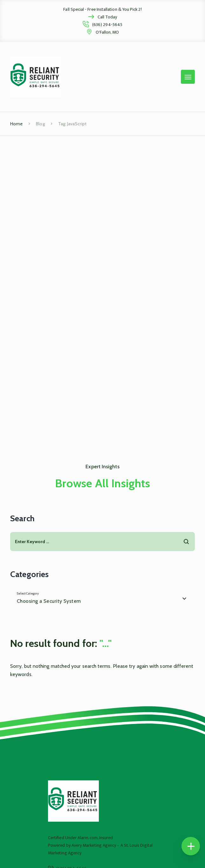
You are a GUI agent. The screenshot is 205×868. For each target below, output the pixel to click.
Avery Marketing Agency (94, 845)
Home (16, 124)
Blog (40, 124)
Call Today (107, 17)
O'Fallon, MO (107, 32)
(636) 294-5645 (107, 25)
